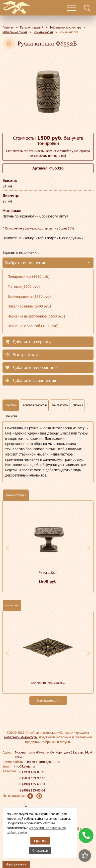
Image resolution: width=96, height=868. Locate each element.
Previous (7, 547)
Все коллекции (48, 700)
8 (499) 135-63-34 (32, 784)
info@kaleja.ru (24, 766)
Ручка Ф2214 (48, 572)
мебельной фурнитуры (21, 737)
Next (89, 547)
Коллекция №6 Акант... (48, 683)
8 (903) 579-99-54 (32, 778)
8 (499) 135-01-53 (32, 772)
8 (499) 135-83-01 (32, 790)
